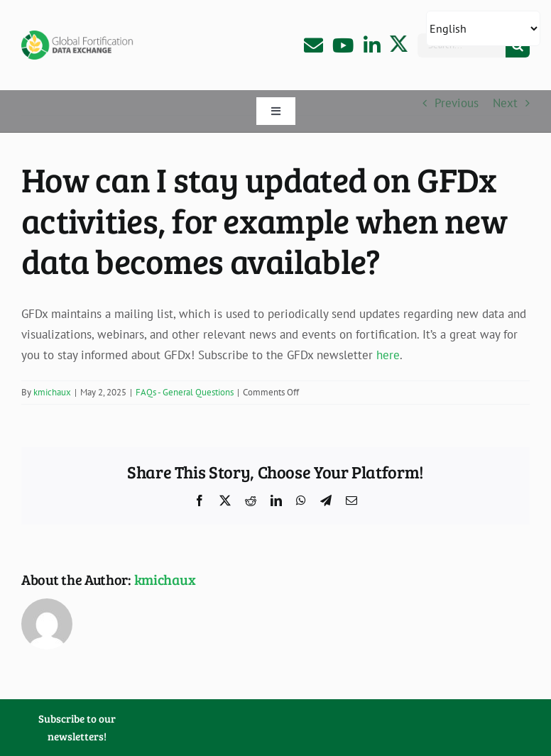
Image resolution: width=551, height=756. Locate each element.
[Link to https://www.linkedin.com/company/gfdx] (372, 45)
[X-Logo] (399, 41)
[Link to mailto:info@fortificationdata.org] (313, 45)
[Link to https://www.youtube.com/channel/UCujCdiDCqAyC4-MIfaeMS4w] (343, 45)
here (388, 355)
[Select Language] (483, 28)
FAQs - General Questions (185, 392)
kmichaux (52, 392)
